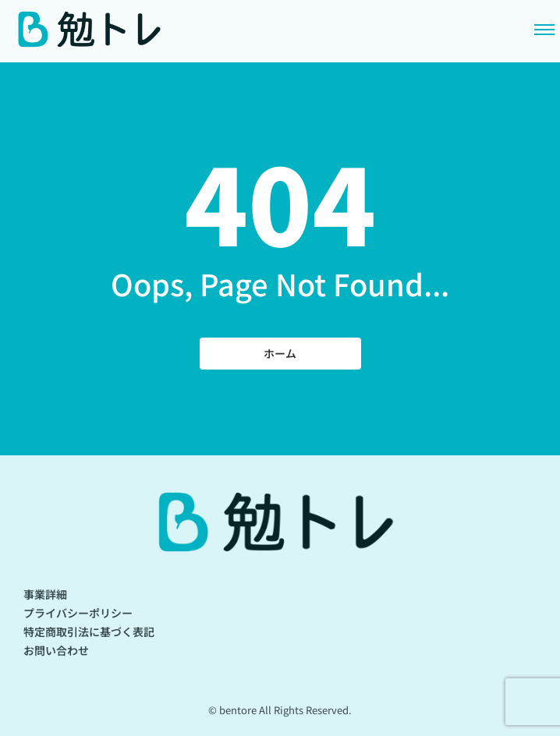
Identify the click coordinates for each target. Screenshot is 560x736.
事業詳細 (45, 594)
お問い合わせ (56, 650)
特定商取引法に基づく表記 (89, 632)
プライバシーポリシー (78, 613)
